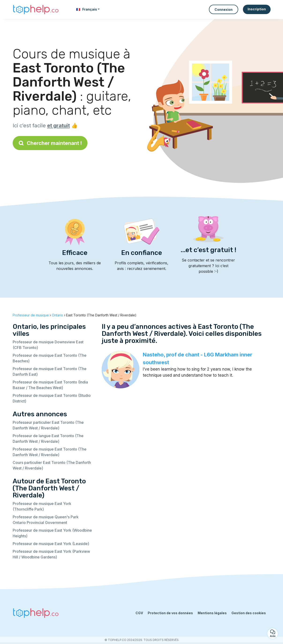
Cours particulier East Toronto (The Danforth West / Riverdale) (52, 465)
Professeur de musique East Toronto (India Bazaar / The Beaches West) (50, 385)
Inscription (257, 9)
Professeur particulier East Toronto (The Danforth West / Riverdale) (48, 425)
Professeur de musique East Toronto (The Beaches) (50, 358)
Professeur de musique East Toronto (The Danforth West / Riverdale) (50, 452)
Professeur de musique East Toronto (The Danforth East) (50, 371)
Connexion (224, 9)
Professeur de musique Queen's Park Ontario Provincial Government (46, 520)
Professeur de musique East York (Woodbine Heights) (52, 533)
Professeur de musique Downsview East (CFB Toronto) (48, 345)
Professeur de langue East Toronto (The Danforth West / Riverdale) (48, 439)
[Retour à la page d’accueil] (36, 9)
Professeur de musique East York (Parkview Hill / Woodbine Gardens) (51, 554)
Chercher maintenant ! (50, 143)
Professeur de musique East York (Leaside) (51, 544)
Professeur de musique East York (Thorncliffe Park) (42, 506)
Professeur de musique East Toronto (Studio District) (52, 398)
